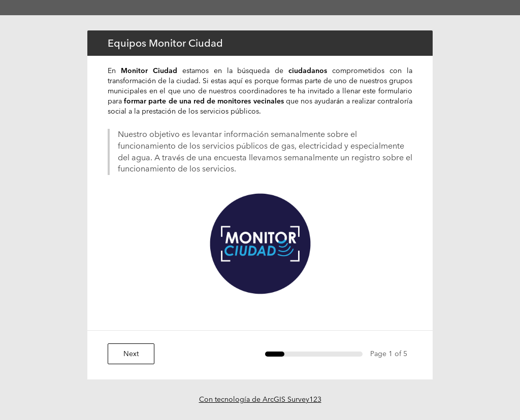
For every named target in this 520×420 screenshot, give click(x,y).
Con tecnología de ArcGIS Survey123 (260, 399)
